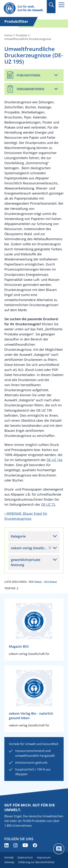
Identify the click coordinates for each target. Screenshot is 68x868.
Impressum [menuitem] (44, 857)
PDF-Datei (35, 582)
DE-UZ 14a (54, 460)
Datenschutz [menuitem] (25, 857)
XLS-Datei (51, 582)
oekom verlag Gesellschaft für (34, 548)
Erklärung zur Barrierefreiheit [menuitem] (36, 862)
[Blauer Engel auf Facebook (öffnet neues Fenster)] (35, 845)
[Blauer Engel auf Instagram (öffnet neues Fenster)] (16, 845)
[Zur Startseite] (24, 8)
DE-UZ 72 (48, 504)
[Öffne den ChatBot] (59, 849)
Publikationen (28, 75)
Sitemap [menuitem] (9, 862)
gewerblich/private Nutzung (26, 562)
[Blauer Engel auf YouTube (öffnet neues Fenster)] (25, 845)
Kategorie (18, 536)
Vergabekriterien (30, 89)
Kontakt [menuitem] (9, 857)
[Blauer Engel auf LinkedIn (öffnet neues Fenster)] (6, 845)
